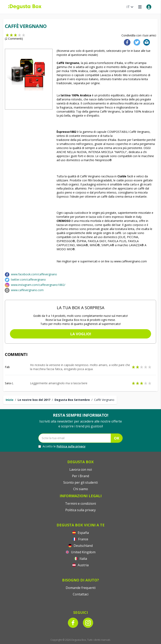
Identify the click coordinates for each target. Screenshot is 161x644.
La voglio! (81, 334)
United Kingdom (81, 552)
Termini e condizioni (80, 503)
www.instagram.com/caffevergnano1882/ (38, 285)
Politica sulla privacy (71, 446)
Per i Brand (80, 476)
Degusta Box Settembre (72, 400)
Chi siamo (81, 489)
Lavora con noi (81, 469)
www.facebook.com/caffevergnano (34, 274)
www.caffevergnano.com (27, 290)
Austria (80, 565)
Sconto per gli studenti (80, 482)
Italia (81, 559)
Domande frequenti (81, 588)
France (80, 539)
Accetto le (62, 446)
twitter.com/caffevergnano (28, 279)
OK (117, 438)
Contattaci (81, 594)
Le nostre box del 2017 (34, 400)
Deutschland (80, 546)
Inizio (10, 400)
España (81, 533)
